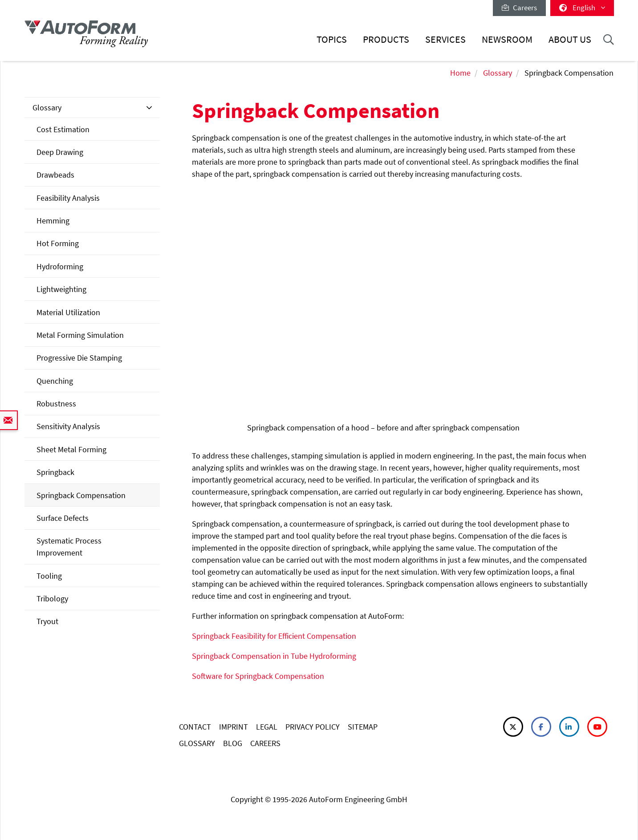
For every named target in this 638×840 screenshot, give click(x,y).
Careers (519, 8)
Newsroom (507, 39)
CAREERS (265, 743)
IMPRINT (234, 727)
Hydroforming (60, 266)
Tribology (52, 599)
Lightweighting (61, 289)
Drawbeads (55, 175)
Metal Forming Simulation (80, 335)
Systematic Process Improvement (69, 547)
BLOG (233, 743)
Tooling (49, 576)
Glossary (498, 73)
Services (445, 39)
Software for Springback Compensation (258, 676)
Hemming (53, 221)
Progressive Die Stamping (79, 358)
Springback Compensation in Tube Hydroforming (274, 656)
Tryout (47, 621)
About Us (570, 39)
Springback (55, 472)
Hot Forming (58, 243)
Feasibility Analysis (68, 198)
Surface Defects (63, 518)
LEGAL (267, 727)
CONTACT (195, 727)
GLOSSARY (197, 743)
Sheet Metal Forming (71, 449)
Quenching (55, 381)
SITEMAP (363, 727)
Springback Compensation (81, 495)
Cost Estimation (63, 129)
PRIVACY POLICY (313, 727)
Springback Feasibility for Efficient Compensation (274, 636)
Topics (332, 39)
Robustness (56, 404)
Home (460, 73)
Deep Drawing (60, 152)
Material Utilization (68, 312)
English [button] (582, 8)
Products (386, 39)
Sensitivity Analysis (68, 426)
